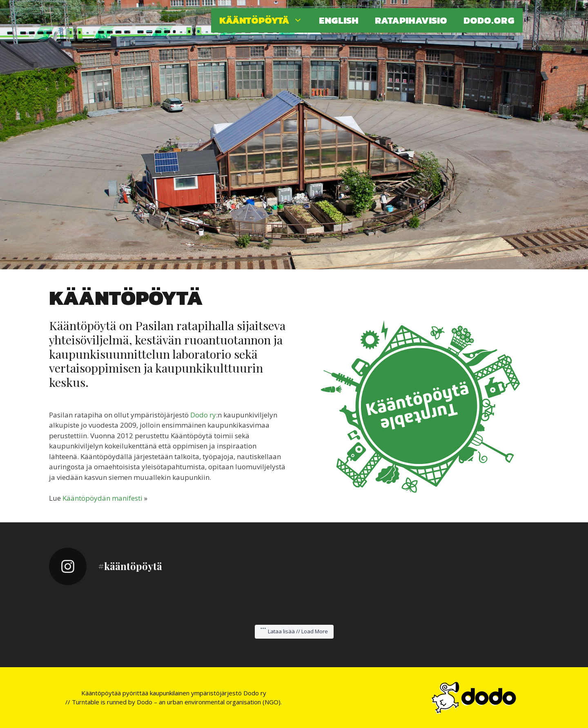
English (339, 20)
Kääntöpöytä (265, 20)
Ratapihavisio (411, 20)
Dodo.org (489, 20)
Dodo (145, 702)
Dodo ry (203, 415)
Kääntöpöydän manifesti (102, 498)
